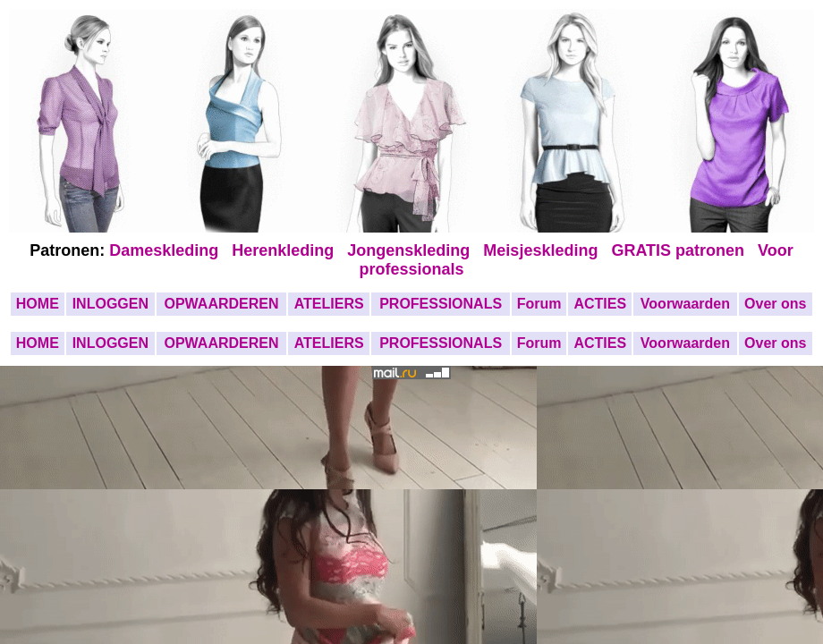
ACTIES (600, 304)
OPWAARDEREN (221, 304)
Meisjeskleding (543, 250)
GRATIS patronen (682, 250)
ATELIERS (329, 304)
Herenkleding (285, 250)
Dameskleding (168, 250)
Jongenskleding (411, 250)
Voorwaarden (685, 304)
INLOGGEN (110, 304)
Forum (539, 304)
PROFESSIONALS (441, 304)
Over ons (775, 304)
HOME (38, 304)
